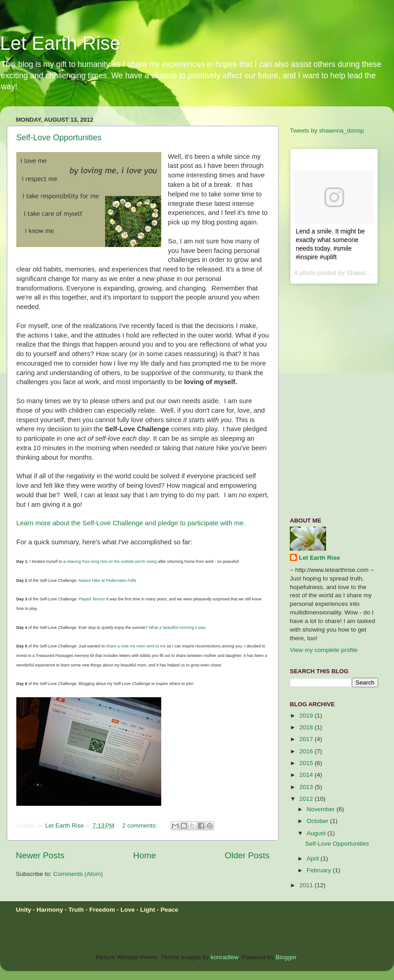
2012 (307, 799)
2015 (307, 763)
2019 (307, 716)
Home (144, 855)
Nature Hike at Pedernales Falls (108, 580)
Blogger (286, 957)
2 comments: (141, 825)
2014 (307, 775)
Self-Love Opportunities (59, 138)
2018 (307, 727)
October (318, 821)
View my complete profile (324, 650)
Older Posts (247, 855)
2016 (307, 751)
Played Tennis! (92, 599)
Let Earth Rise (60, 43)
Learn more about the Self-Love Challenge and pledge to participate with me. (131, 523)
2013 (307, 787)
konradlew (224, 957)
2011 (307, 885)
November (322, 809)
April (314, 859)
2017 (307, 739)
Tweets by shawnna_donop (327, 131)
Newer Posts (40, 855)
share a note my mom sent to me (136, 646)
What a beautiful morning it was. (178, 628)
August (317, 833)
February (320, 870)
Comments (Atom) (78, 874)
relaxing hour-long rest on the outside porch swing (112, 561)
